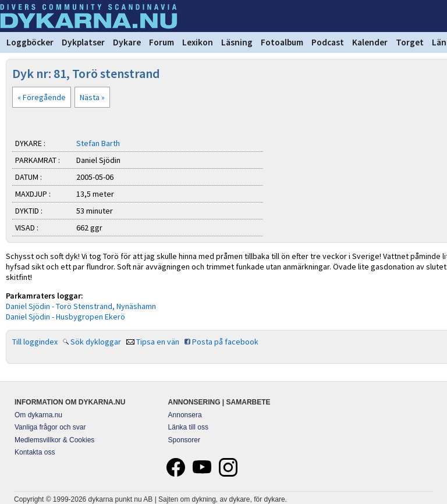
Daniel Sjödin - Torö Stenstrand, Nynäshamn (81, 306)
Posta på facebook (225, 342)
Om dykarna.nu (38, 415)
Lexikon (198, 42)
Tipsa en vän (158, 342)
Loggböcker (30, 42)
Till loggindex (35, 342)
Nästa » (92, 97)
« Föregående (42, 97)
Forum (162, 42)
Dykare (127, 42)
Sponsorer (184, 440)
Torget (410, 42)
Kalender (370, 42)
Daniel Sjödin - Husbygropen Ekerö (65, 317)
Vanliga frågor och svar (50, 427)
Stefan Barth (98, 143)
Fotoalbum (282, 42)
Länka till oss (188, 427)
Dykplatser (83, 42)
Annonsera (185, 415)
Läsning (237, 42)
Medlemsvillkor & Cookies (54, 440)
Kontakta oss (35, 452)
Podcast (328, 42)
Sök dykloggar (96, 342)
